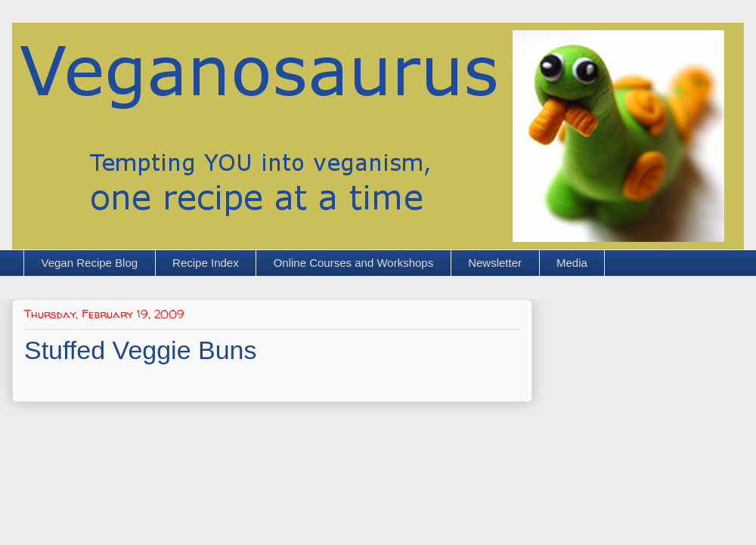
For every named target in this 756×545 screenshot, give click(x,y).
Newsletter (495, 263)
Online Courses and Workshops (354, 263)
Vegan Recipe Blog (90, 263)
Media (572, 263)
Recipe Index (206, 263)
